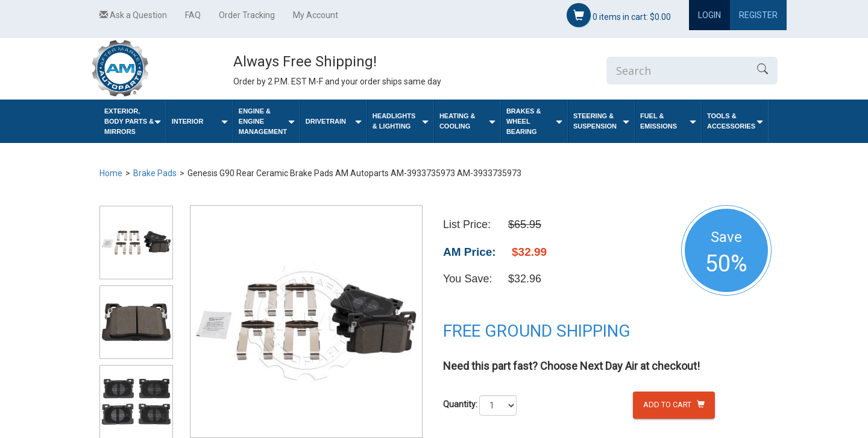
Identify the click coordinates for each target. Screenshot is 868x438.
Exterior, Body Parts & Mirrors (133, 121)
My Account (316, 15)
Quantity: (460, 404)
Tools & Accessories (735, 121)
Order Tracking (247, 15)
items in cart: (619, 15)
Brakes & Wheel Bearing (534, 121)
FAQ (193, 15)
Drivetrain (334, 122)
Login (709, 15)
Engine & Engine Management (267, 121)
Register (758, 15)
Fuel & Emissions (668, 121)
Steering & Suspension (601, 121)
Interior (200, 122)
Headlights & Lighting (401, 121)
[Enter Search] (677, 71)
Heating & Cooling (467, 121)
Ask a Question (133, 15)
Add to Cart (674, 405)
